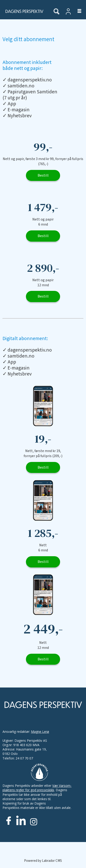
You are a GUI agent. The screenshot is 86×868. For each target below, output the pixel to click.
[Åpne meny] (77, 11)
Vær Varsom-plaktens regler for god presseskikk (37, 788)
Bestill (43, 175)
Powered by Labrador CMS (43, 861)
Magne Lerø (40, 732)
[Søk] (56, 12)
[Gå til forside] (24, 11)
